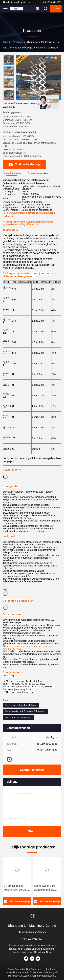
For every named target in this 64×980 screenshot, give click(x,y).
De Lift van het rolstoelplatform (21, 705)
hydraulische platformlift (40, 42)
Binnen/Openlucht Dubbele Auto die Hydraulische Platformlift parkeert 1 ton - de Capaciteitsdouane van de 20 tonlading (47, 888)
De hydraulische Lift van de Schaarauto (25, 711)
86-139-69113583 (51, 2)
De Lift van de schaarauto (18, 718)
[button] (9, 99)
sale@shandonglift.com (16, 2)
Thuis (5, 42)
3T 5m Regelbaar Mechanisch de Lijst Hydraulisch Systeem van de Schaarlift (16, 888)
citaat (56, 9)
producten (18, 42)
